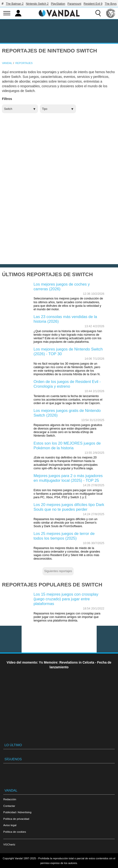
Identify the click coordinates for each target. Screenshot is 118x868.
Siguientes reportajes (58, 571)
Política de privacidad (16, 819)
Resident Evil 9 (93, 4)
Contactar (9, 806)
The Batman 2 (15, 4)
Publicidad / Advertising (17, 812)
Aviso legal (10, 825)
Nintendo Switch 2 (37, 4)
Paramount (74, 4)
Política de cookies (15, 832)
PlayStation (58, 4)
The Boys (111, 4)
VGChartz (9, 844)
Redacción (10, 799)
